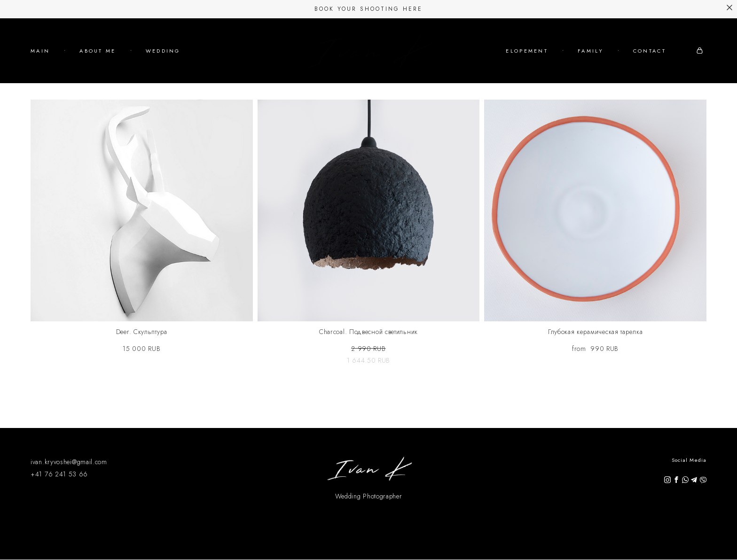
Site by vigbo (368, 538)
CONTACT (650, 69)
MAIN (40, 63)
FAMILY (638, 57)
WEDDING (163, 63)
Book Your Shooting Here (368, 9)
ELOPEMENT (574, 57)
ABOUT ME (98, 63)
